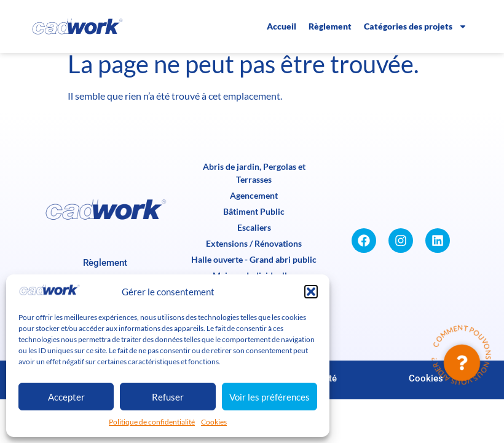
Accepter (66, 397)
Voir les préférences (270, 397)
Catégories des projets (415, 26)
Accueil (282, 26)
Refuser (168, 397)
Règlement (330, 26)
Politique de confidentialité (152, 422)
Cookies (214, 422)
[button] (311, 292)
